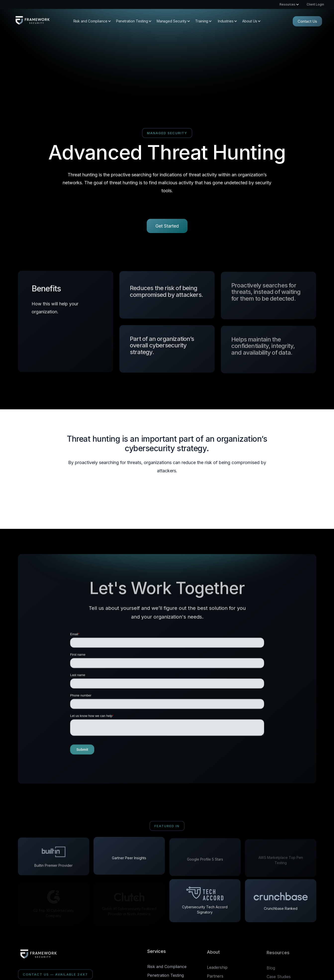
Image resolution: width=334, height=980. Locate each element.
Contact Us (307, 21)
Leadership (217, 969)
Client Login (315, 4)
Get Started (167, 226)
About (213, 954)
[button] (287, 4)
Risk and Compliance (167, 967)
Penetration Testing (166, 975)
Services (157, 951)
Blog (271, 970)
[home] (32, 21)
